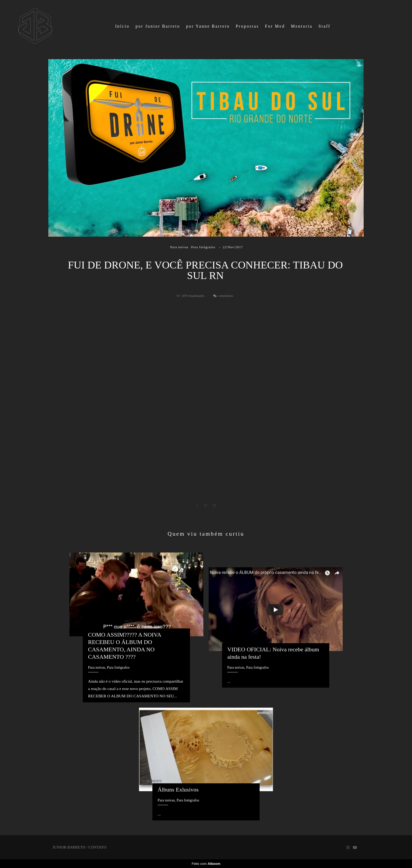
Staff (324, 26)
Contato (97, 847)
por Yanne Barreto (208, 26)
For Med (275, 26)
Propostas (247, 26)
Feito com (206, 864)
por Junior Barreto (158, 26)
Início (122, 26)
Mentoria (302, 26)
